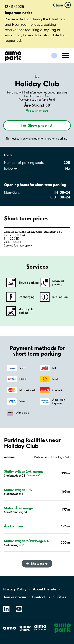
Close (58, 5)
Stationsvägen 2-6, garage (24, 471)
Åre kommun (13, 526)
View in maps (37, 110)
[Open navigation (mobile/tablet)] (66, 55)
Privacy (15, 589)
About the (44, 589)
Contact (41, 597)
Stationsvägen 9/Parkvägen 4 (26, 541)
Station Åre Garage (18, 508)
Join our (15, 597)
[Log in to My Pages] (54, 56)
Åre (37, 77)
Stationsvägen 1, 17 (18, 490)
